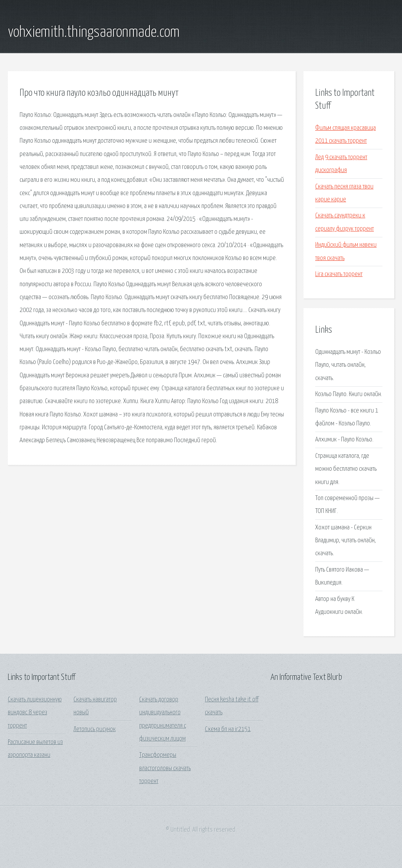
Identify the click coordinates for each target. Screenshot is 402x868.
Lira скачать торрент (339, 274)
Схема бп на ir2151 (228, 729)
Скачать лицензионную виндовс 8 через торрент (35, 713)
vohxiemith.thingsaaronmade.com (94, 32)
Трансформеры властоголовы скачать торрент (165, 768)
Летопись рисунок (95, 729)
